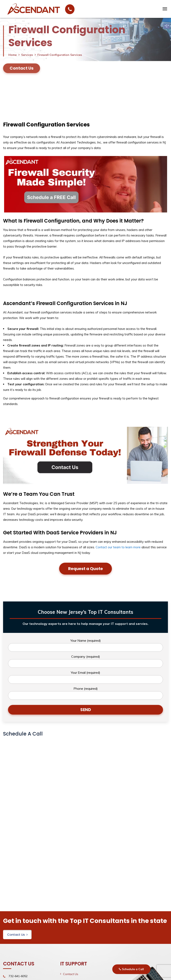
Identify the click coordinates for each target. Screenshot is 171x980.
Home (13, 55)
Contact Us (17, 935)
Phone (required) (85, 693)
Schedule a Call (131, 969)
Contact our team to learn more (118, 547)
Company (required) (85, 661)
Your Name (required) (85, 645)
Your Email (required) (85, 677)
